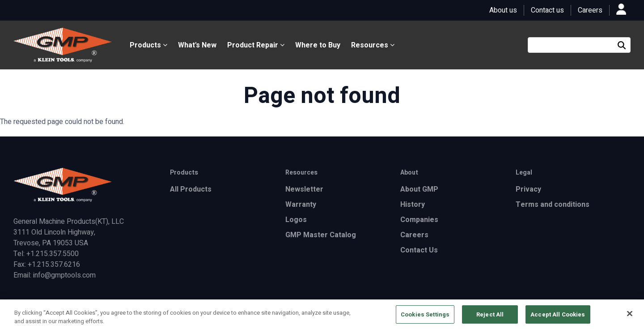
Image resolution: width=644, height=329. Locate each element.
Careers (590, 10)
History (413, 205)
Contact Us (419, 250)
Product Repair (256, 45)
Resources (373, 45)
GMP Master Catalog (321, 235)
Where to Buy (318, 45)
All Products (191, 189)
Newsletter (304, 189)
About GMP (419, 189)
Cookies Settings (425, 317)
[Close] (630, 316)
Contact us (547, 10)
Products (148, 45)
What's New (197, 45)
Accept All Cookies (558, 317)
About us (503, 10)
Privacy (528, 189)
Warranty (301, 205)
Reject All (490, 317)
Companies (419, 220)
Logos (296, 220)
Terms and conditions (553, 205)
